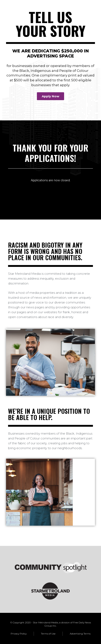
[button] (50, 96)
